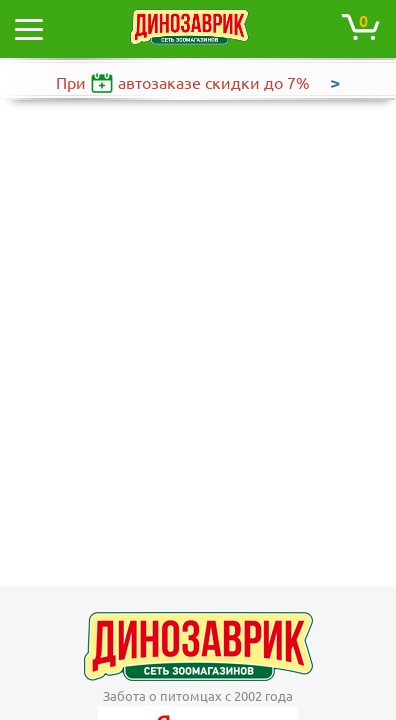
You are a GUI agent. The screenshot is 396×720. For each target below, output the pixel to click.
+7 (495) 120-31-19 (211, 668)
